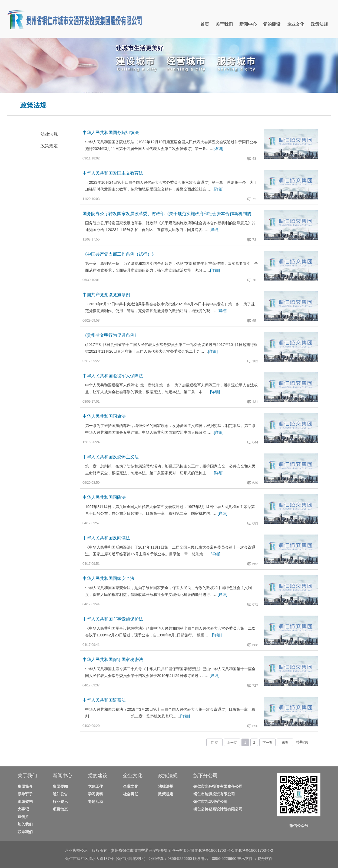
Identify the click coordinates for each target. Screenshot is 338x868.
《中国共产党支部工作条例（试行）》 (119, 254)
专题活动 (95, 802)
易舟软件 (265, 859)
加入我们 (25, 824)
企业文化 (131, 786)
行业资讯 (60, 802)
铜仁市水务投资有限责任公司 (218, 786)
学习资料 (95, 794)
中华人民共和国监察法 (104, 700)
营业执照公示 (76, 850)
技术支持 (246, 859)
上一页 (232, 743)
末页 (285, 743)
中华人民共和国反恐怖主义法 (111, 457)
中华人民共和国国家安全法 (108, 578)
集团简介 (25, 786)
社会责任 (131, 794)
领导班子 (25, 794)
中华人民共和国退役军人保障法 (113, 376)
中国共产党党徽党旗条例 (106, 295)
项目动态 (60, 809)
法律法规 (49, 134)
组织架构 (25, 802)
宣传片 (23, 817)
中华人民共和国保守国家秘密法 (113, 660)
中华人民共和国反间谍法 (106, 538)
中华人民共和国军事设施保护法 (113, 619)
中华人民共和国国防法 (104, 497)
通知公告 (60, 794)
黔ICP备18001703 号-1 (215, 850)
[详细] (218, 149)
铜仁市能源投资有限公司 (214, 794)
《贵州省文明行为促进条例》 (111, 335)
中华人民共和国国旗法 (104, 416)
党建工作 (95, 786)
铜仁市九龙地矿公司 (210, 802)
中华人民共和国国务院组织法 (111, 133)
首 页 (214, 743)
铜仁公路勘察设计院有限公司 (218, 809)
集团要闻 (60, 786)
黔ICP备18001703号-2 (254, 850)
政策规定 (49, 146)
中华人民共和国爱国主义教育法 (113, 173)
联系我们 (25, 832)
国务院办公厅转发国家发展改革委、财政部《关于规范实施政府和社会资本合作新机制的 (167, 214)
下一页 (267, 743)
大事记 (23, 809)
